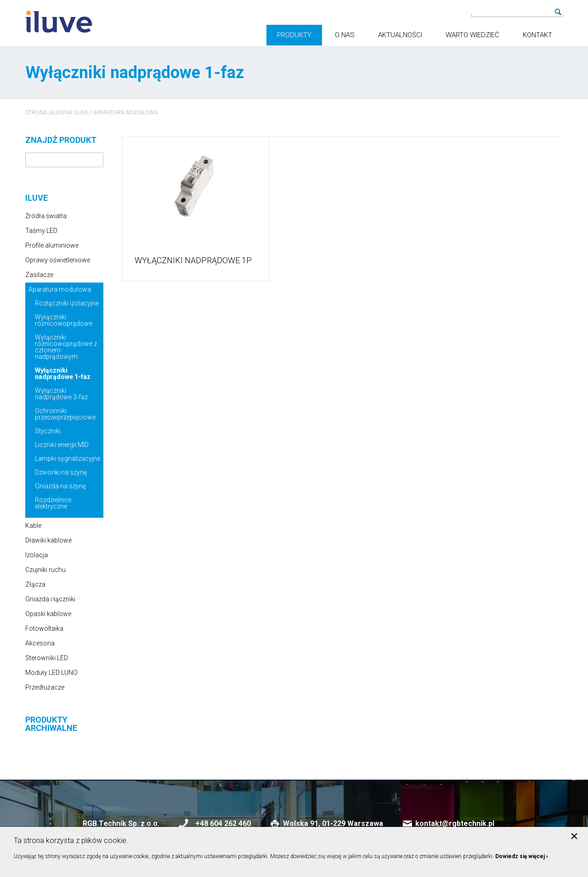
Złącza (35, 584)
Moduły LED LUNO (51, 673)
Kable (33, 526)
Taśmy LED (41, 231)
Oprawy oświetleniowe (58, 260)
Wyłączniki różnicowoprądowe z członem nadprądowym (66, 347)
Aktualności (400, 35)
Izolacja (37, 555)
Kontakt (537, 35)
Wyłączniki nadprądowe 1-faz (63, 373)
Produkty (294, 35)
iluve (81, 113)
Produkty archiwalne (51, 724)
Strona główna (49, 113)
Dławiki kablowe (48, 540)
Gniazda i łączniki (50, 599)
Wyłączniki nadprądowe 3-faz (61, 394)
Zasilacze (39, 275)
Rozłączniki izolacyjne (67, 303)
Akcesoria (40, 643)
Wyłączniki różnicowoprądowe (64, 320)
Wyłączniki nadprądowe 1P (193, 261)
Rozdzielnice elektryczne (53, 503)
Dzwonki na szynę (61, 472)
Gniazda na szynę (60, 486)
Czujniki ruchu (45, 570)
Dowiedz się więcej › (522, 856)
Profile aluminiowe (52, 245)
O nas (345, 35)
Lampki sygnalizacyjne (68, 458)
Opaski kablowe (48, 614)
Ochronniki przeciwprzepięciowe (65, 414)
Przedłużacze (45, 687)
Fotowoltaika (44, 628)
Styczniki (48, 431)
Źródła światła (46, 216)
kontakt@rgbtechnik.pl (455, 823)
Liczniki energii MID (62, 445)
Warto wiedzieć (472, 35)
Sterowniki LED (47, 658)
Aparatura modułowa (126, 113)
